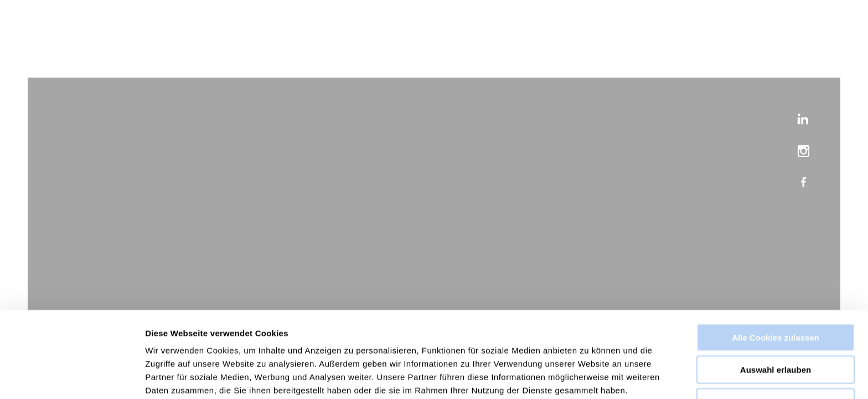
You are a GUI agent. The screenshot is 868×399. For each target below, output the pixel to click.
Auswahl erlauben (776, 321)
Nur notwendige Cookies (776, 353)
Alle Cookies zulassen (776, 288)
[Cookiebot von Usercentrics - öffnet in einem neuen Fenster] (72, 377)
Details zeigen (589, 377)
